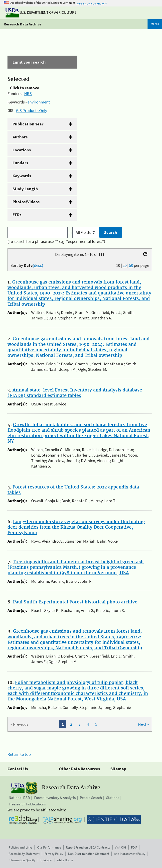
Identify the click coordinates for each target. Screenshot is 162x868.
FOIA (134, 847)
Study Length (25, 189)
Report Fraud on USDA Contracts (88, 847)
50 (131, 265)
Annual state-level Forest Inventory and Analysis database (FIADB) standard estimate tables (75, 393)
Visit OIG (120, 847)
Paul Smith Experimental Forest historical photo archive (75, 602)
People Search (91, 798)
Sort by (27, 265)
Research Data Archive (23, 24)
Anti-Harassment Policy (130, 854)
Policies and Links (20, 847)
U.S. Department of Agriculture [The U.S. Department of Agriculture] (41, 12)
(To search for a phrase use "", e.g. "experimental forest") (56, 241)
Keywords (22, 176)
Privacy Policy (54, 854)
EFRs (17, 215)
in (84, 232)
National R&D (19, 798)
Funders (20, 163)
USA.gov (46, 860)
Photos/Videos (26, 202)
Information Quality (22, 860)
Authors (20, 137)
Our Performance (49, 847)
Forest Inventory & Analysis (55, 798)
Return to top (19, 754)
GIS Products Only (32, 110)
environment (39, 102)
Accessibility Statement (24, 854)
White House (65, 860)
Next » (143, 724)
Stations (113, 798)
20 (125, 265)
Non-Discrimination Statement (89, 854)
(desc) (38, 265)
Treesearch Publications (27, 804)
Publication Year (28, 124)
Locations (22, 150)
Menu (155, 24)
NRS (28, 94)
